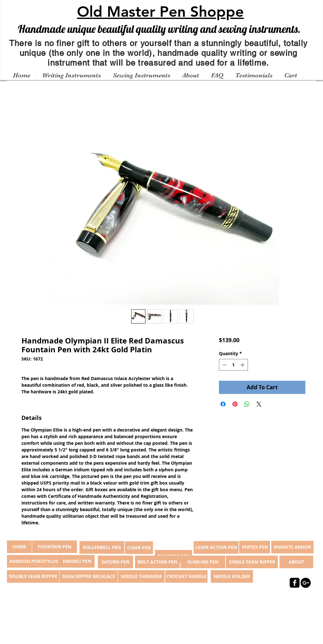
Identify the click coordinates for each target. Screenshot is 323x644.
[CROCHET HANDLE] (186, 576)
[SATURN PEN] (115, 562)
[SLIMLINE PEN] (203, 562)
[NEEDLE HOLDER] (232, 576)
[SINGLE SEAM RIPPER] (252, 562)
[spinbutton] (233, 365)
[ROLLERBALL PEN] (102, 547)
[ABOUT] (296, 562)
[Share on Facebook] (223, 404)
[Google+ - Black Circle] (306, 583)
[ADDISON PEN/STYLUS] (34, 561)
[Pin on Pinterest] (235, 404)
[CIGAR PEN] (139, 548)
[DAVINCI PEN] (77, 561)
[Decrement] (224, 365)
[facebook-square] (295, 583)
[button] (71, 75)
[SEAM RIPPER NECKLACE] (88, 576)
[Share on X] (259, 404)
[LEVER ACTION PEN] (216, 547)
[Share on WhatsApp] (247, 404)
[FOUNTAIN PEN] (55, 547)
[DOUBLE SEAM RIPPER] (33, 576)
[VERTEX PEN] (255, 547)
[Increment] (243, 365)
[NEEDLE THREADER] (141, 576)
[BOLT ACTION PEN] (157, 562)
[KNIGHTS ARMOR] (292, 547)
